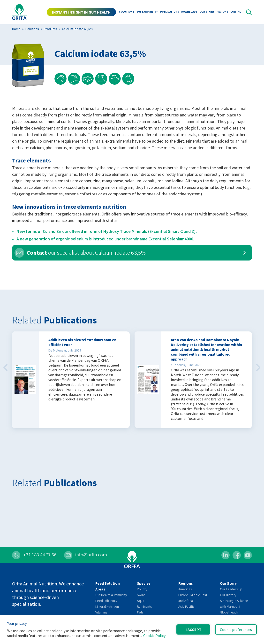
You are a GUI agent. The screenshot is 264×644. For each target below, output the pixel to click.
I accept (193, 629)
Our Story (207, 12)
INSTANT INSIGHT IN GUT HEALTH (81, 12)
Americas (185, 589)
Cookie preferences (236, 629)
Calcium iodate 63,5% (78, 29)
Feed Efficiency (106, 601)
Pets (140, 612)
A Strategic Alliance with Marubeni (234, 604)
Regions (222, 12)
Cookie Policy (154, 636)
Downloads (189, 12)
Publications (170, 12)
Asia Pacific (186, 606)
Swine (141, 595)
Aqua (141, 601)
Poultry (142, 589)
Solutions (127, 12)
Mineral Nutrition (107, 606)
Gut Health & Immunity (111, 595)
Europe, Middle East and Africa (193, 598)
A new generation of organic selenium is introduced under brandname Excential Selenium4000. (105, 239)
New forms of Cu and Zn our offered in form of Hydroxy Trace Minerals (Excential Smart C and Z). (107, 231)
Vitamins (101, 612)
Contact (237, 12)
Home (16, 29)
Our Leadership (231, 589)
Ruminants (144, 606)
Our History (228, 595)
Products (50, 29)
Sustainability (147, 12)
